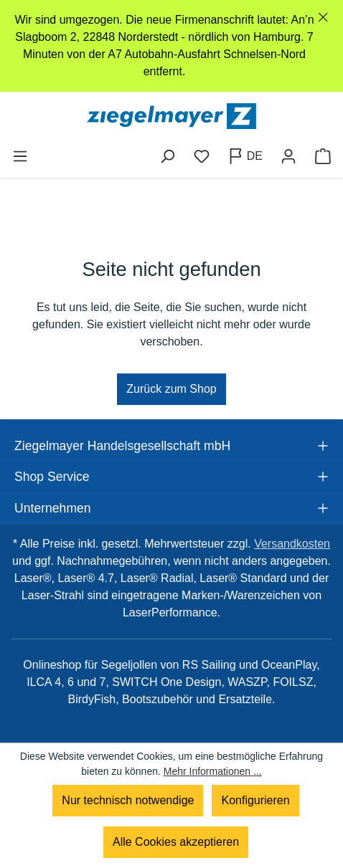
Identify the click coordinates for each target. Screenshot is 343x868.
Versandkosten (292, 544)
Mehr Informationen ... (213, 771)
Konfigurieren (255, 800)
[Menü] (20, 156)
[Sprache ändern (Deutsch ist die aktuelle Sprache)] (245, 156)
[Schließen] (323, 18)
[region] (171, 46)
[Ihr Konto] (288, 156)
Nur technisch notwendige (128, 800)
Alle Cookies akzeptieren (176, 842)
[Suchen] (167, 156)
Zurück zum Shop (171, 389)
